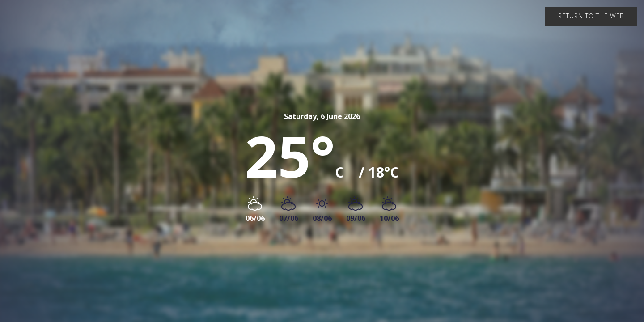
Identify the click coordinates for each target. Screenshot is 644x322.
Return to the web (591, 16)
